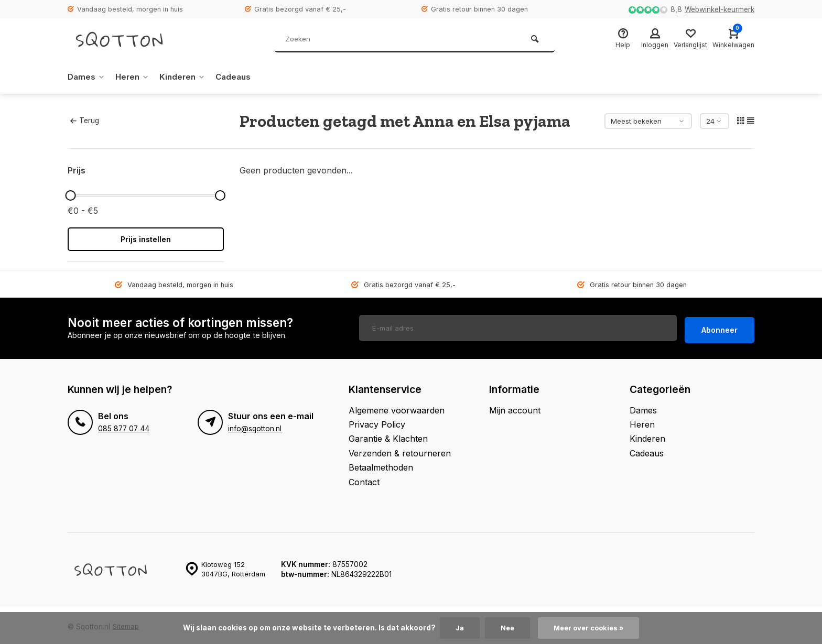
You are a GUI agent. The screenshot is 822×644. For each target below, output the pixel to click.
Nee (506, 628)
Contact (364, 478)
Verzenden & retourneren (400, 450)
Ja (457, 628)
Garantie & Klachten (388, 435)
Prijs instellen (146, 239)
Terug (84, 121)
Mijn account (515, 407)
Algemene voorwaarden (397, 407)
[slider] (70, 195)
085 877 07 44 (123, 425)
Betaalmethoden (381, 464)
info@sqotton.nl (255, 425)
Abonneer (720, 327)
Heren (135, 77)
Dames (87, 77)
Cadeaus (240, 77)
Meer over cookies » (590, 628)
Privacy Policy (377, 421)
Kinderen (187, 77)
